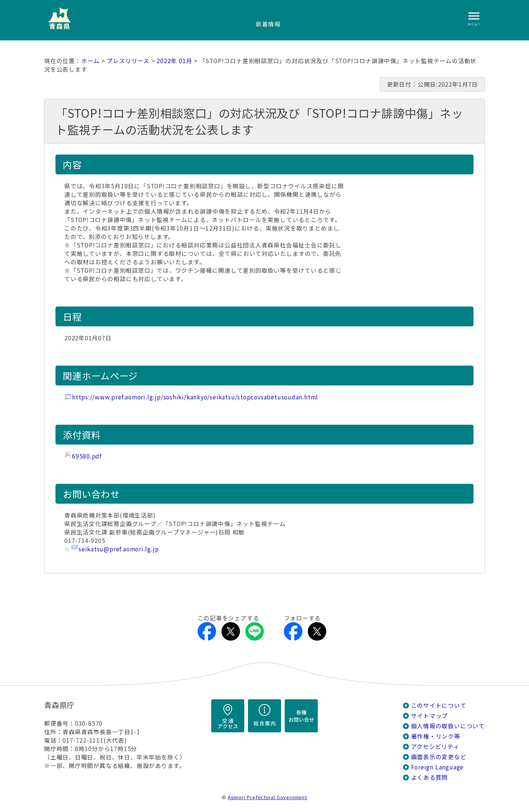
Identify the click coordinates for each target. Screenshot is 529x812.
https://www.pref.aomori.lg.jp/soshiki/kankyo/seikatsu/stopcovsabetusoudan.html (195, 397)
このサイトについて (439, 705)
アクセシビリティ (435, 746)
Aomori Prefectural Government (267, 797)
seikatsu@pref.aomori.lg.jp (119, 549)
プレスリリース (128, 61)
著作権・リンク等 (436, 736)
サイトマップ (430, 716)
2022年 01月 (174, 61)
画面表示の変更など (439, 757)
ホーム (90, 61)
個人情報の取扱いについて (448, 726)
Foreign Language (438, 767)
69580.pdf (87, 456)
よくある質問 (430, 777)
